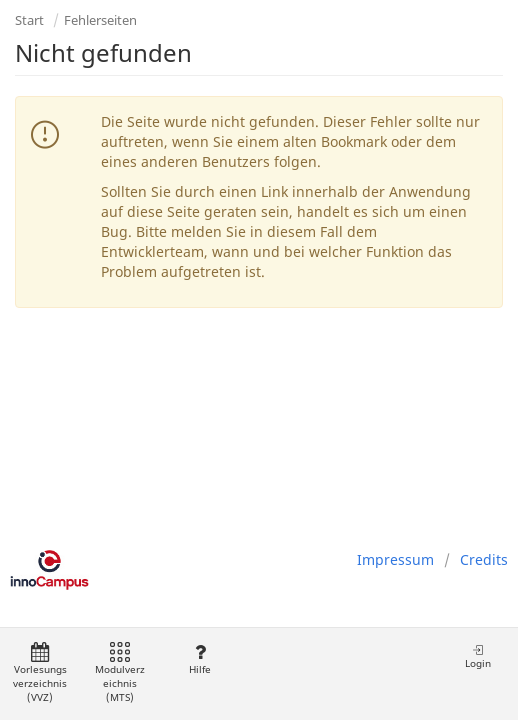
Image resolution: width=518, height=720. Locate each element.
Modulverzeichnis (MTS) (120, 673)
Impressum (395, 559)
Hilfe (199, 659)
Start (29, 20)
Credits (484, 559)
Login (478, 656)
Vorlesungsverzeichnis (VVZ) (40, 673)
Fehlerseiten (100, 20)
